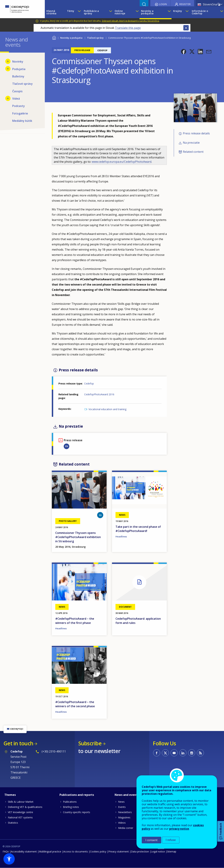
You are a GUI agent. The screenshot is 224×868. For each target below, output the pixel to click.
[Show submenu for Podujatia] (8, 69)
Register (185, 4)
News (121, 802)
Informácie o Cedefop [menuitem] (200, 12)
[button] (184, 52)
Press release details (196, 134)
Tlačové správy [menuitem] (22, 84)
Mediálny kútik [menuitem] (22, 121)
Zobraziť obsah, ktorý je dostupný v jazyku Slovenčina (130, 21)
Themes (10, 795)
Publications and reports (77, 795)
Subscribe (90, 743)
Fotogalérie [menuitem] (20, 113)
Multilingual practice (50, 851)
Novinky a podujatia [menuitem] (147, 12)
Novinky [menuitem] (18, 62)
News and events (127, 795)
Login (163, 4)
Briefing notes (71, 807)
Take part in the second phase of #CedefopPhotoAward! (138, 529)
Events (122, 807)
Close (186, 28)
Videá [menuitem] (16, 99)
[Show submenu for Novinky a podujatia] (169, 12)
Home (54, 37)
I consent (151, 840)
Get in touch (18, 743)
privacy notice (179, 829)
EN (67, 446)
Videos (122, 823)
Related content (193, 152)
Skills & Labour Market (21, 802)
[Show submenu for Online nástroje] (137, 12)
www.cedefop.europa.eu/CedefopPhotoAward (122, 162)
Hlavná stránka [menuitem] (51, 12)
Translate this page (128, 28)
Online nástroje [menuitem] (120, 12)
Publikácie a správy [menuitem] (91, 12)
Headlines (121, 536)
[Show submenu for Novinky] (8, 61)
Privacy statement (119, 851)
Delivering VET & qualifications (25, 807)
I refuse (171, 840)
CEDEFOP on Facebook (157, 753)
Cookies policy (98, 851)
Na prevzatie (191, 143)
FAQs (6, 851)
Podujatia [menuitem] (19, 69)
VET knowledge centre (20, 812)
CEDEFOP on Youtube (174, 753)
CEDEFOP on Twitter (165, 753)
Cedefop (89, 383)
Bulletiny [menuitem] (18, 76)
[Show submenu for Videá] (8, 98)
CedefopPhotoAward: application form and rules (138, 621)
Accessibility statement (24, 851)
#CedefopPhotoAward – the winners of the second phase (75, 704)
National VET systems (20, 817)
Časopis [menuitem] (17, 91)
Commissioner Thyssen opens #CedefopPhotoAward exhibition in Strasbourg (78, 537)
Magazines (124, 817)
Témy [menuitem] (71, 11)
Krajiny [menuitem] (178, 11)
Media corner (126, 828)
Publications (70, 802)
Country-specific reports (77, 812)
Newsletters (125, 812)
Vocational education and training (107, 409)
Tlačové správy (95, 38)
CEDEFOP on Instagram (192, 753)
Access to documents (76, 851)
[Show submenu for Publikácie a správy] (110, 12)
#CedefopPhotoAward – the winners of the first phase (75, 621)
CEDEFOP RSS (200, 753)
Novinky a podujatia (71, 38)
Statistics (13, 823)
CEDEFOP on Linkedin (183, 753)
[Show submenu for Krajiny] (187, 12)
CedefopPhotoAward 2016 (99, 394)
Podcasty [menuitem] (19, 106)
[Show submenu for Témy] (79, 12)
